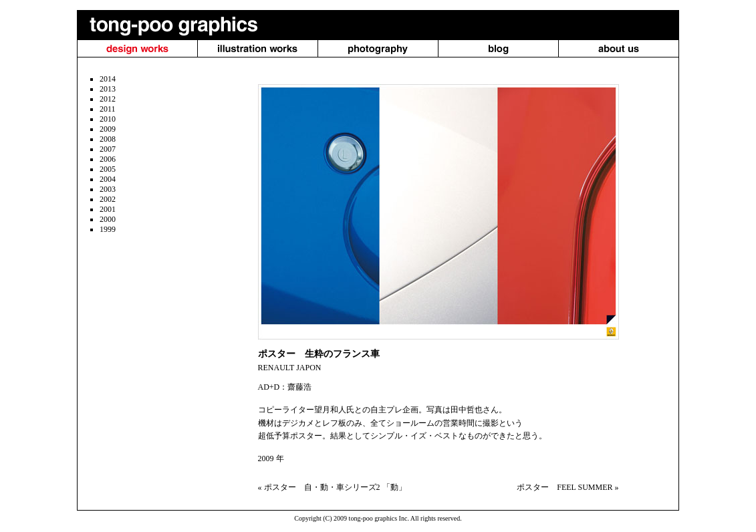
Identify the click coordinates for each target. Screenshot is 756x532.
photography (378, 48)
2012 (108, 99)
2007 (108, 149)
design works (137, 48)
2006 (108, 159)
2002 (108, 199)
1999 (108, 229)
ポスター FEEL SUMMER (564, 487)
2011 (108, 109)
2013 (108, 89)
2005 (108, 169)
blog (498, 48)
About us (619, 48)
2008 (108, 139)
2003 (108, 189)
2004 (108, 179)
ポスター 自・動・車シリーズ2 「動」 (335, 487)
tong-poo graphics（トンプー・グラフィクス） (169, 25)
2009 (108, 129)
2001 (108, 209)
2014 (108, 79)
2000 (108, 219)
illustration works (258, 48)
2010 (108, 119)
